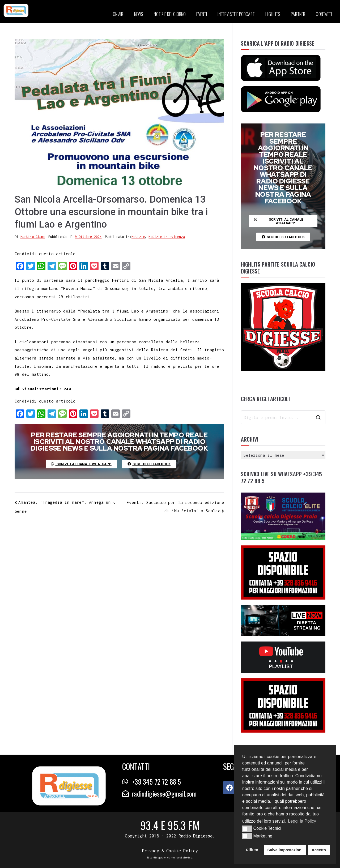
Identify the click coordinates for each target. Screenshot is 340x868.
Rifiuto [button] (252, 850)
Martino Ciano (33, 237)
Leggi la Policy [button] (302, 821)
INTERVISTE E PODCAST (236, 14)
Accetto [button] (319, 850)
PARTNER (298, 14)
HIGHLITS (273, 14)
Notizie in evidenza (167, 237)
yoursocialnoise (182, 858)
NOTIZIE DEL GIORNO (170, 14)
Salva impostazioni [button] (285, 850)
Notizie (138, 237)
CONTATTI (324, 14)
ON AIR (118, 14)
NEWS (139, 14)
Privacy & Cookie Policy (170, 851)
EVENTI (202, 14)
